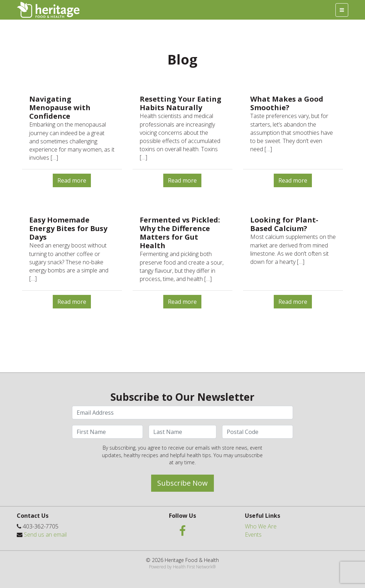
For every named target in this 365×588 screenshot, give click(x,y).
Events (253, 535)
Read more (72, 180)
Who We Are (261, 526)
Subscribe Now (182, 483)
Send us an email (45, 535)
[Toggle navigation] (342, 10)
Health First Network (193, 567)
